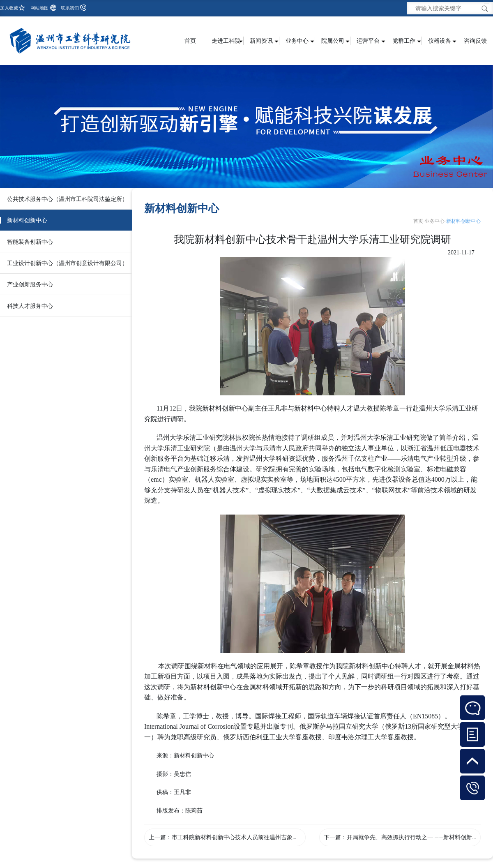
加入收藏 (9, 8)
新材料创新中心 (27, 220)
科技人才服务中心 (30, 306)
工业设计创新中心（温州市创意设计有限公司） (67, 263)
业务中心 (435, 221)
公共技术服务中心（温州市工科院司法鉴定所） (67, 199)
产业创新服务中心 (30, 284)
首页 (190, 41)
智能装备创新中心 (30, 242)
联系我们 (70, 8)
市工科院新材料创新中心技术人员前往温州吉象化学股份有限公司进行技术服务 (272, 837)
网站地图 (39, 8)
